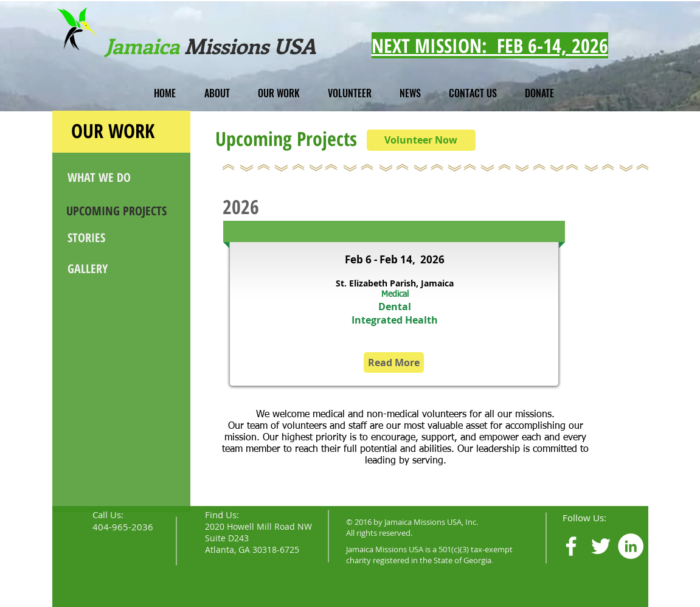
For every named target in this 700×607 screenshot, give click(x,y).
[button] (217, 93)
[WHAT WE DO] (114, 178)
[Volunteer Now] (421, 140)
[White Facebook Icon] (571, 546)
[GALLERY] (112, 269)
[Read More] (394, 362)
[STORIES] (112, 238)
